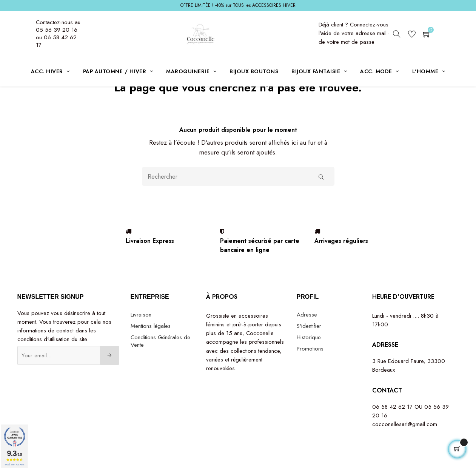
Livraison (141, 342)
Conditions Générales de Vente (160, 369)
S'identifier (309, 354)
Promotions (310, 376)
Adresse (307, 342)
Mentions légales (151, 354)
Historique (309, 365)
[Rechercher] (238, 204)
